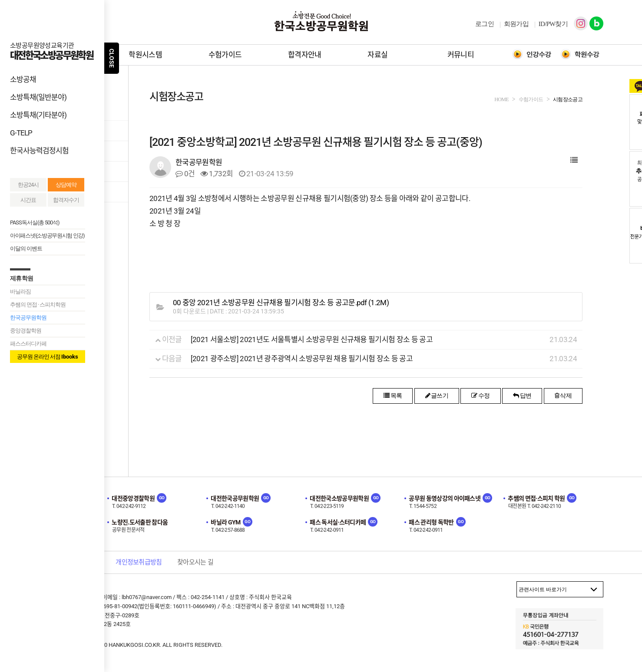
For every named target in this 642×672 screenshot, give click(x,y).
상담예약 (66, 185)
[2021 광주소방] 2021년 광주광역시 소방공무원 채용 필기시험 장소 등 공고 (302, 359)
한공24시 (28, 185)
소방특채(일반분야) (38, 97)
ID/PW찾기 (553, 24)
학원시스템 (145, 55)
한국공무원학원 (28, 318)
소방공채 (23, 79)
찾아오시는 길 (195, 562)
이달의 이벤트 (26, 249)
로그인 (485, 24)
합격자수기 (66, 200)
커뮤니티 (461, 55)
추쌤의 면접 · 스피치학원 (38, 305)
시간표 (28, 200)
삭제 (563, 395)
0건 (185, 174)
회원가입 (516, 24)
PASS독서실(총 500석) (35, 222)
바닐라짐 (20, 292)
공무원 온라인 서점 (48, 357)
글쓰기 (437, 395)
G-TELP (21, 133)
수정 (480, 395)
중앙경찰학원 (26, 331)
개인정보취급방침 (139, 562)
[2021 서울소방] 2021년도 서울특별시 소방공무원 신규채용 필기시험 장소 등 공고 (312, 339)
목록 (393, 395)
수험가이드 (225, 55)
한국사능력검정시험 (39, 151)
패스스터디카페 (28, 344)
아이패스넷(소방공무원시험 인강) (47, 236)
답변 (522, 395)
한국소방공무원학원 (321, 21)
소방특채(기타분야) (38, 115)
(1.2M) (281, 303)
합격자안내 (305, 55)
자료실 (377, 55)
